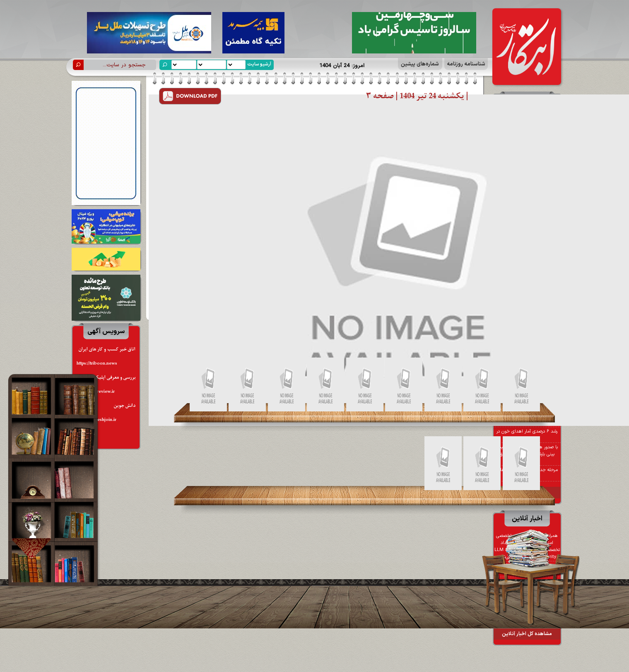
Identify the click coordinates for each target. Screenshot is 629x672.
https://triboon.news (97, 364)
